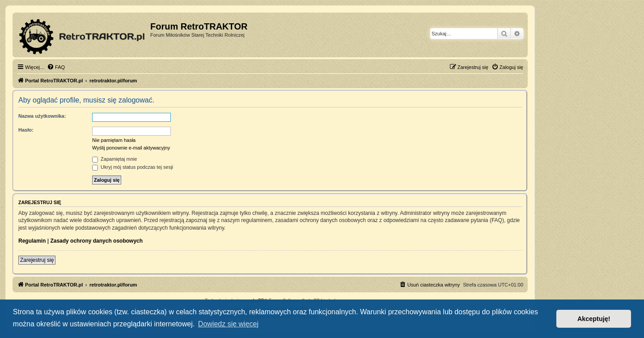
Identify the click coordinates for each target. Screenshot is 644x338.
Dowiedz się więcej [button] (228, 324)
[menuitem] (56, 67)
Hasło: (26, 130)
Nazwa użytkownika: (42, 116)
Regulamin (32, 241)
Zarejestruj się (37, 260)
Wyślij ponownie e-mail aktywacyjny (131, 148)
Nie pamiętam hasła (114, 140)
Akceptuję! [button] (594, 319)
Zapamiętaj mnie (114, 159)
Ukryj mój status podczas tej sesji (133, 167)
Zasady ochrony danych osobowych (96, 241)
